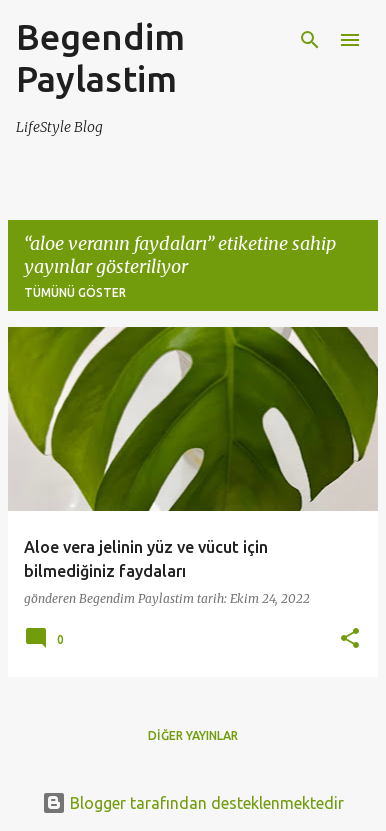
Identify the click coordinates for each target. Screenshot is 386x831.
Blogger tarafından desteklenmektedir (193, 803)
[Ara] (310, 40)
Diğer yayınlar (193, 735)
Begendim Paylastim (100, 57)
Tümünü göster (75, 292)
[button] (350, 639)
